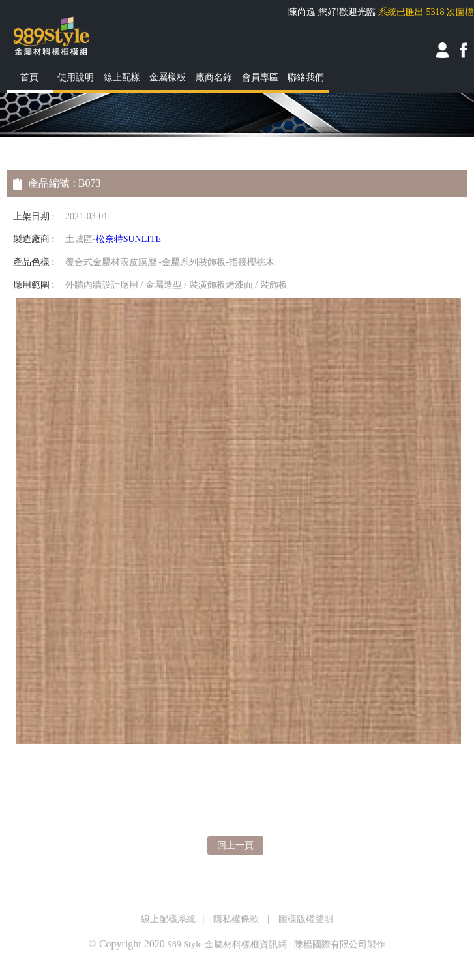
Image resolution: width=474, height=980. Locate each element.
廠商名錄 (214, 77)
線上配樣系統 (168, 919)
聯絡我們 (306, 77)
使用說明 (76, 77)
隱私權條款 (236, 919)
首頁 (29, 77)
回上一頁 (235, 845)
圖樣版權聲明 (306, 919)
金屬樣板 (168, 77)
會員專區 (260, 77)
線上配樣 (122, 77)
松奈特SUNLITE (128, 239)
